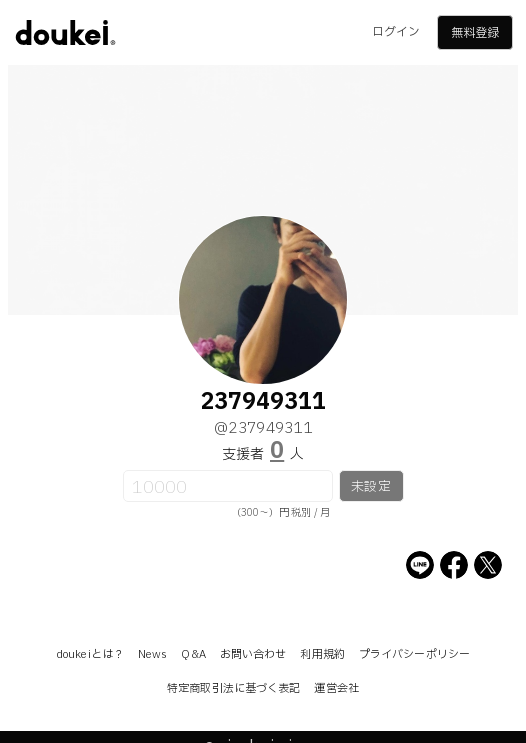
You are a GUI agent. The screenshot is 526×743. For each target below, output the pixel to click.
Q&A (193, 654)
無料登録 (475, 33)
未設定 (370, 487)
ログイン (396, 32)
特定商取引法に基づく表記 (233, 688)
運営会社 (336, 688)
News (152, 654)
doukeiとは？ (90, 654)
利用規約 (322, 654)
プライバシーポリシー (414, 654)
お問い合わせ (253, 654)
